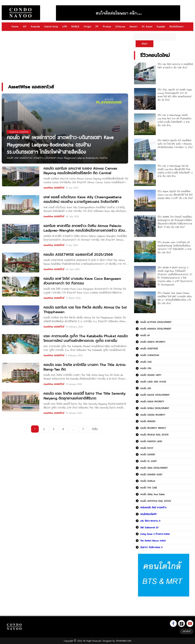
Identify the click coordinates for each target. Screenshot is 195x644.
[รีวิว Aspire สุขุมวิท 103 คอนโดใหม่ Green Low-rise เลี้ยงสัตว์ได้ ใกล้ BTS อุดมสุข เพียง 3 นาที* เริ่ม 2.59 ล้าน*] (145, 201)
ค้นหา (145, 44)
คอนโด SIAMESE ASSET (151, 474)
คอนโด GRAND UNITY (151, 375)
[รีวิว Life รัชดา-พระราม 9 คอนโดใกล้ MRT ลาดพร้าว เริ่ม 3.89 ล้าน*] (145, 73)
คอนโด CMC (146, 362)
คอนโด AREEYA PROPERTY (153, 342)
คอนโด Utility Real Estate (152, 494)
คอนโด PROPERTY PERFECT (153, 428)
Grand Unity (51, 27)
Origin (88, 27)
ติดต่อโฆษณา (176, 27)
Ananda (35, 27)
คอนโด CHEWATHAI (150, 355)
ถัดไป (95, 429)
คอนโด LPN (146, 388)
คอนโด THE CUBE (149, 488)
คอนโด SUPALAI (148, 481)
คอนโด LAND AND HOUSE (153, 382)
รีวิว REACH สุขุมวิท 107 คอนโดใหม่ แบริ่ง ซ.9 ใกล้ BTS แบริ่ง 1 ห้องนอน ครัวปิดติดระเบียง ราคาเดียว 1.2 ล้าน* (175, 144)
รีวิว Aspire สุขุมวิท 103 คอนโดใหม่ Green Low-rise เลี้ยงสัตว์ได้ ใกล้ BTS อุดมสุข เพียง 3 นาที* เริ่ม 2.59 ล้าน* (175, 195)
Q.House (120, 27)
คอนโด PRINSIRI (148, 421)
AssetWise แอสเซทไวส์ (54, 188)
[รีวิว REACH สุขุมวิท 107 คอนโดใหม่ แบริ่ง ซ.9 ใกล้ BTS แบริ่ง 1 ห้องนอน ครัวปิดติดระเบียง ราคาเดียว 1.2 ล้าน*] (145, 150)
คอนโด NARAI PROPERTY (152, 401)
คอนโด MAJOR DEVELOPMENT (155, 395)
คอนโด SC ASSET (148, 461)
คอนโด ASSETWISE (149, 348)
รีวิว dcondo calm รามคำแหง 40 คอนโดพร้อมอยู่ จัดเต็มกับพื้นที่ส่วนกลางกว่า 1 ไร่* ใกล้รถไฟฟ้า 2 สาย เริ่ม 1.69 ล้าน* (175, 247)
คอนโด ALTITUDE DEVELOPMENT (156, 322)
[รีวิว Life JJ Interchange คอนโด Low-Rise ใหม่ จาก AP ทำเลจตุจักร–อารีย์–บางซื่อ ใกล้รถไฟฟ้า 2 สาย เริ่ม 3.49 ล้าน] (145, 124)
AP (25, 27)
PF (97, 27)
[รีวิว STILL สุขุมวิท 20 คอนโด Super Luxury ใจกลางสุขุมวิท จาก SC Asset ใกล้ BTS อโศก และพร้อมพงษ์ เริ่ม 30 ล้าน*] (145, 99)
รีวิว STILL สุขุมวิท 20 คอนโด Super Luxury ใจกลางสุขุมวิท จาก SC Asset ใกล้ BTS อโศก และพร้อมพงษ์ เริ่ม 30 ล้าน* (175, 95)
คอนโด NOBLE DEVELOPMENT (155, 408)
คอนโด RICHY (147, 448)
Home (15, 27)
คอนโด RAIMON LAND (151, 441)
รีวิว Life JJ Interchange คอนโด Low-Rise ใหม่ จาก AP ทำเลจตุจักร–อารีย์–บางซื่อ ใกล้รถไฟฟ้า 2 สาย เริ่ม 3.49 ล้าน (175, 120)
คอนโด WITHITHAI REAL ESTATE (156, 501)
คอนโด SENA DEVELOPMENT (154, 468)
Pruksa (107, 27)
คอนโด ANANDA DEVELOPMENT (156, 329)
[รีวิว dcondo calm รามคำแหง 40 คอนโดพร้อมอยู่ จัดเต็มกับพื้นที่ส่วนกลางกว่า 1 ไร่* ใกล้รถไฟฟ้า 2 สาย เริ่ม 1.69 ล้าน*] (145, 251)
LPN (65, 27)
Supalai (161, 27)
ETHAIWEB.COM (124, 641)
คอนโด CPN (146, 368)
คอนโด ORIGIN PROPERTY (153, 415)
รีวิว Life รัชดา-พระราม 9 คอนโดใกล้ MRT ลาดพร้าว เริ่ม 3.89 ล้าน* (175, 66)
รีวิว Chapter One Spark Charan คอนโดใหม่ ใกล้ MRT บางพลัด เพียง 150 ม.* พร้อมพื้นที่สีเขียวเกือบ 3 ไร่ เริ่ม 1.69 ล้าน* (175, 298)
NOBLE (75, 27)
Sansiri (133, 27)
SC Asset (147, 27)
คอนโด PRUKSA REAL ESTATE (154, 435)
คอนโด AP (145, 335)
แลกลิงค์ (187, 631)
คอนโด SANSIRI (148, 454)
